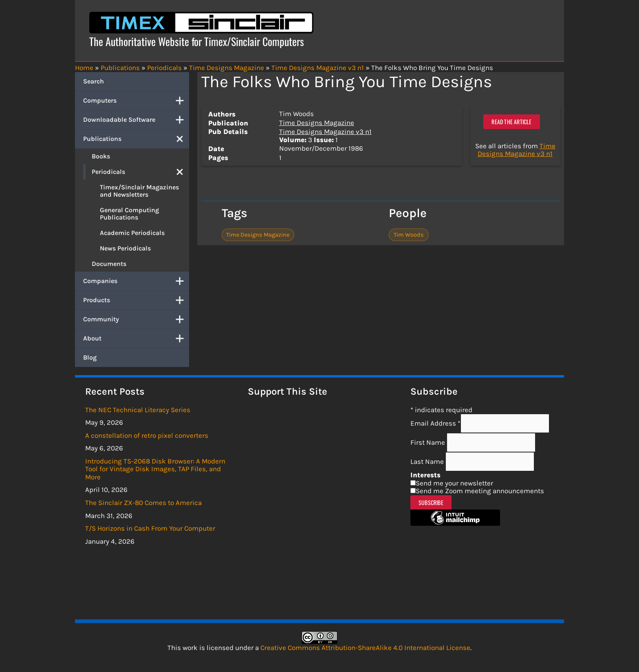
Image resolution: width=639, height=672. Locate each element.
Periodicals (140, 172)
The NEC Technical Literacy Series (138, 410)
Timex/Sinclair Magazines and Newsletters (139, 191)
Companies (136, 281)
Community (136, 319)
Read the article (511, 122)
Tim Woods (409, 235)
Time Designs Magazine (317, 123)
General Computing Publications (129, 214)
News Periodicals (125, 248)
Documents (109, 264)
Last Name (428, 461)
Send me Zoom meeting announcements (480, 491)
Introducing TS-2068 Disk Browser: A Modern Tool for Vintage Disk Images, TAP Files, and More (155, 469)
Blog (90, 357)
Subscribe (431, 502)
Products (136, 300)
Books (101, 156)
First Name (429, 442)
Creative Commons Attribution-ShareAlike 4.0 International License (365, 648)
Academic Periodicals (132, 233)
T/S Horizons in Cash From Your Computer (150, 528)
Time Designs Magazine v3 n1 (325, 132)
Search (94, 81)
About (136, 338)
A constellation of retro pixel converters (147, 435)
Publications (136, 139)
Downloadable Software (136, 120)
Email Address (435, 423)
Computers (136, 101)
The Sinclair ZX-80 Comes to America (143, 503)
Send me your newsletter (454, 483)
